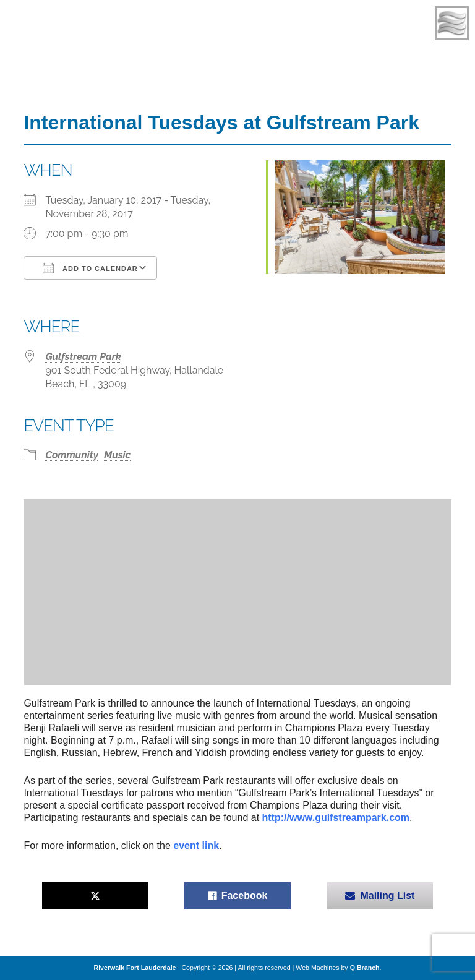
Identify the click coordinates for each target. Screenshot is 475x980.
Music (117, 455)
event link (196, 845)
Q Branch (365, 968)
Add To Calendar (90, 268)
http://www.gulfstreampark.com (336, 818)
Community (72, 455)
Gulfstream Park (83, 357)
